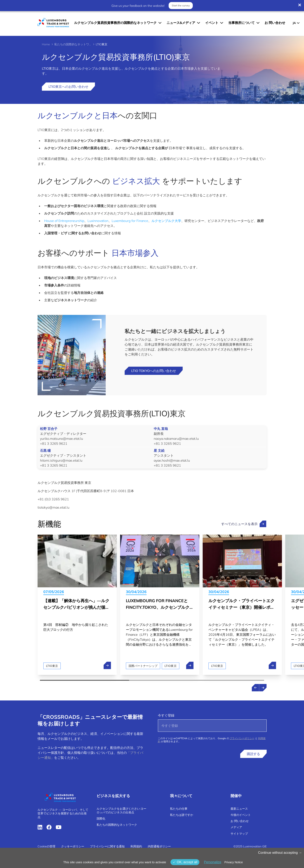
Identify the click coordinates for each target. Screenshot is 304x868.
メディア (236, 827)
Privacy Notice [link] (234, 862)
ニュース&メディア (181, 23)
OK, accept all (185, 862)
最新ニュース (239, 809)
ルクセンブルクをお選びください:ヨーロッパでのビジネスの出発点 (121, 811)
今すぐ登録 (166, 715)
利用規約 (136, 846)
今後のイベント (241, 815)
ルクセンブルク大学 (166, 221)
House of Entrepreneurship (64, 221)
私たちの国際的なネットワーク (73, 44)
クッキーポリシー (73, 846)
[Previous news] (256, 688)
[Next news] (263, 688)
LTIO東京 (52, 666)
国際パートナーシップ (143, 666)
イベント (212, 23)
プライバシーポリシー (242, 738)
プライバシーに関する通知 (107, 846)
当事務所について (241, 23)
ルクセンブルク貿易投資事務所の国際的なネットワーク (115, 23)
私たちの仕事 (179, 809)
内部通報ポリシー (159, 846)
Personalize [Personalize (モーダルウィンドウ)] (213, 862)
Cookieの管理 (46, 846)
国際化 (101, 819)
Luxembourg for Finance (130, 221)
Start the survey (181, 5)
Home (46, 44)
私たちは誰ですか (182, 815)
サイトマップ (239, 834)
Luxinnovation (98, 221)
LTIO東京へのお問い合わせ (68, 87)
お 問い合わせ (275, 23)
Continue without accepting (280, 853)
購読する (253, 754)
